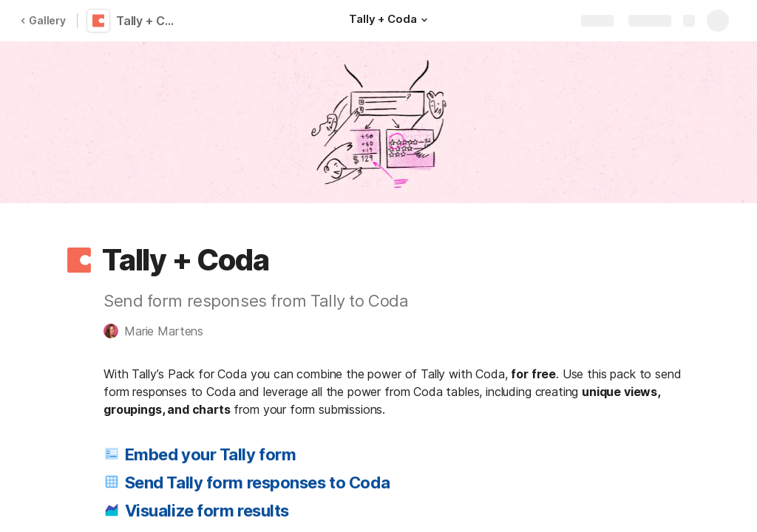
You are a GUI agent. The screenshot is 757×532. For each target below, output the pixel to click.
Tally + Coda (150, 21)
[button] (424, 20)
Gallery (43, 20)
